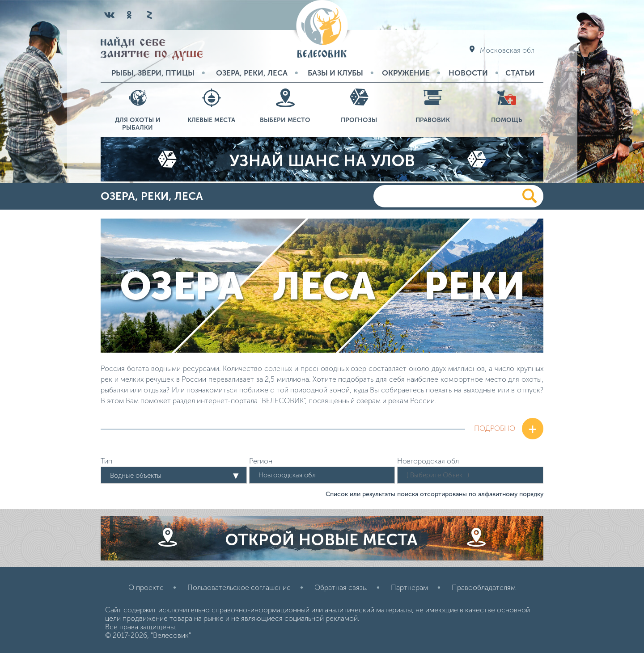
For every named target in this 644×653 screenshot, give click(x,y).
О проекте (146, 588)
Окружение (406, 73)
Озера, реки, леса (252, 73)
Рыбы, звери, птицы (153, 73)
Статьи (520, 73)
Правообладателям (484, 588)
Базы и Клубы (335, 73)
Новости (468, 73)
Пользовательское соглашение (239, 588)
